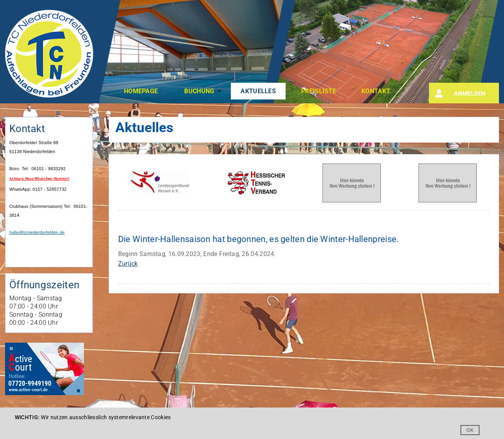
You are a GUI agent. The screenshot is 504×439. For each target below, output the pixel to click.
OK (470, 430)
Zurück (128, 264)
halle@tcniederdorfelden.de (37, 232)
